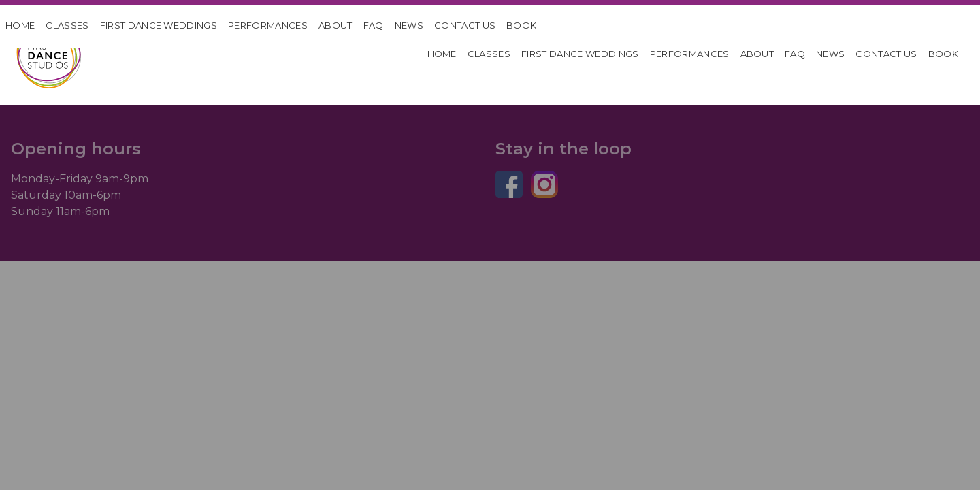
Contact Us (465, 25)
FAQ (374, 25)
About (336, 25)
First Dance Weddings (159, 25)
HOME (20, 25)
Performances (268, 25)
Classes (67, 25)
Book (521, 25)
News (409, 25)
